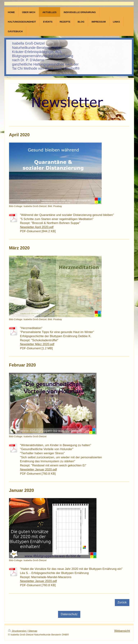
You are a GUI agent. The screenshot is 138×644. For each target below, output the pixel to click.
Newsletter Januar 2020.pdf (38, 470)
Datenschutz (69, 614)
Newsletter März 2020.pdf (37, 344)
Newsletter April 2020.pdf (37, 227)
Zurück (122, 602)
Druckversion (18, 631)
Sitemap (33, 631)
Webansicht (122, 631)
